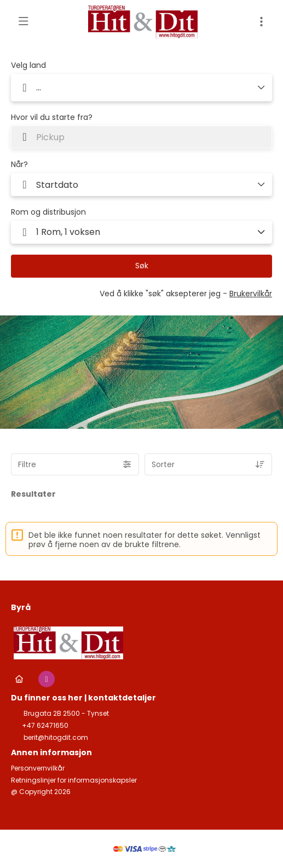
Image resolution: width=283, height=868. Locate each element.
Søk (142, 266)
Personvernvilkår (38, 768)
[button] (141, 232)
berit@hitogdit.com (55, 737)
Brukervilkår (251, 294)
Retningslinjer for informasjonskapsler (74, 780)
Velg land (28, 65)
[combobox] (141, 137)
